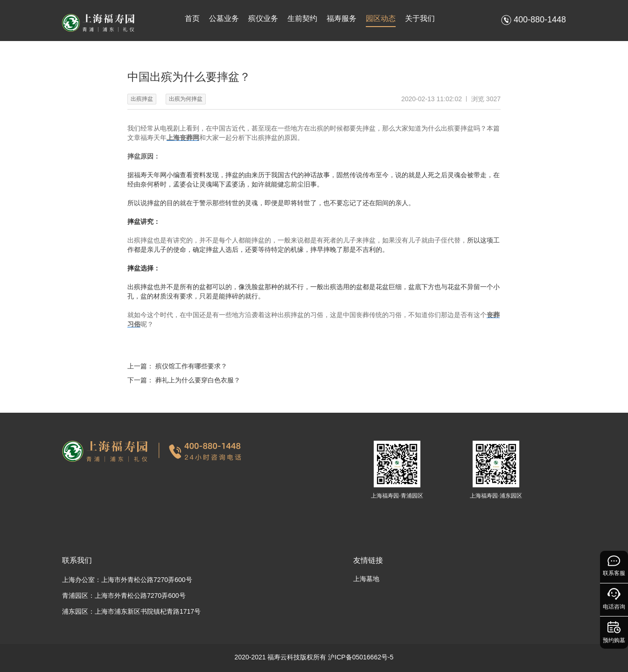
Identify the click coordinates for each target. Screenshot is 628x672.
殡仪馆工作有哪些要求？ (191, 366)
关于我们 (420, 18)
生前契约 (302, 18)
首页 (192, 18)
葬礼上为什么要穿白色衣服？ (198, 380)
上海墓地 (366, 579)
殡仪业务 (263, 18)
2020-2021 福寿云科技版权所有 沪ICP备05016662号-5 (314, 657)
